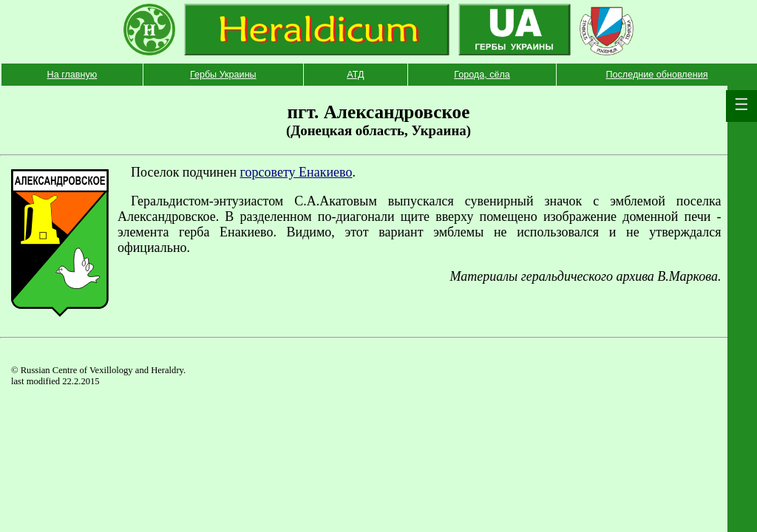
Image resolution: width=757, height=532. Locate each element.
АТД (355, 75)
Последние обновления (656, 75)
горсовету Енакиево (296, 172)
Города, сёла (482, 75)
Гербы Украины (223, 75)
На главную (72, 75)
